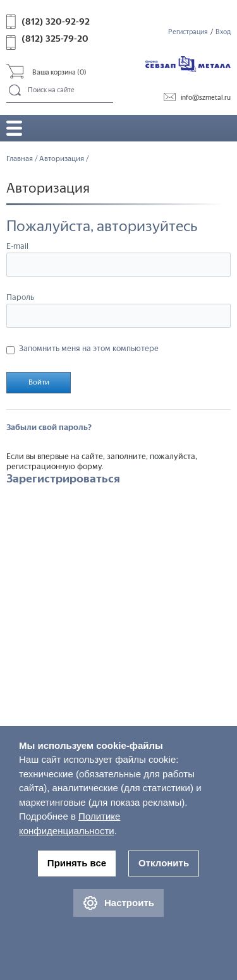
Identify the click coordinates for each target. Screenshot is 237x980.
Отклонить (164, 863)
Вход (223, 32)
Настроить (118, 903)
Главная (20, 158)
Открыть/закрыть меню (14, 128)
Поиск (15, 91)
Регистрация (188, 32)
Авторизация (62, 158)
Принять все (77, 863)
